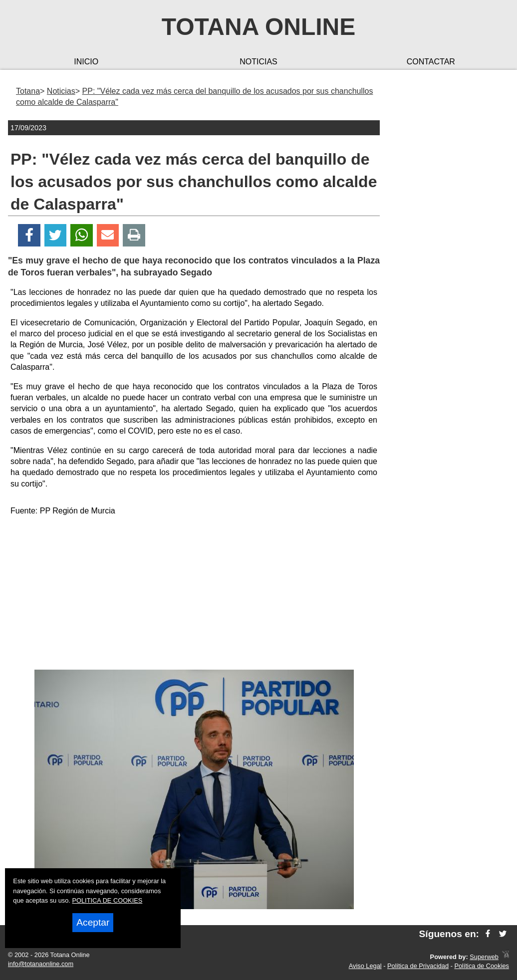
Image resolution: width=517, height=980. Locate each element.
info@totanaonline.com (41, 964)
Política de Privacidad (418, 966)
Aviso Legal (365, 966)
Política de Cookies (482, 966)
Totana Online (258, 27)
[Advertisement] (194, 595)
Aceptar (93, 922)
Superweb (484, 957)
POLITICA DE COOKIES (107, 900)
